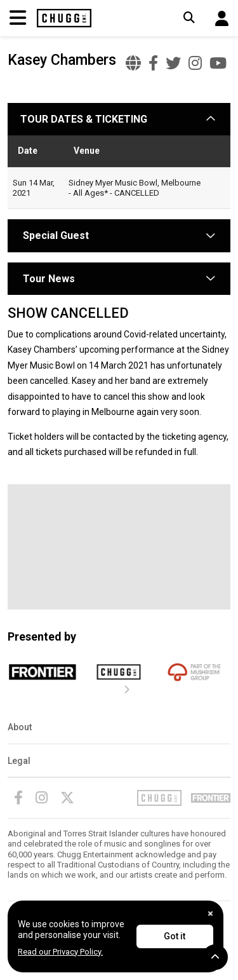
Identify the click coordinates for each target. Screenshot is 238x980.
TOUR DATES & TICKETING (84, 119)
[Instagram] (42, 798)
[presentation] (127, 690)
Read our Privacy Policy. (60, 952)
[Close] (210, 914)
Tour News (49, 279)
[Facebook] (18, 798)
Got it (175, 936)
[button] (222, 18)
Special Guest (55, 235)
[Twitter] (67, 798)
